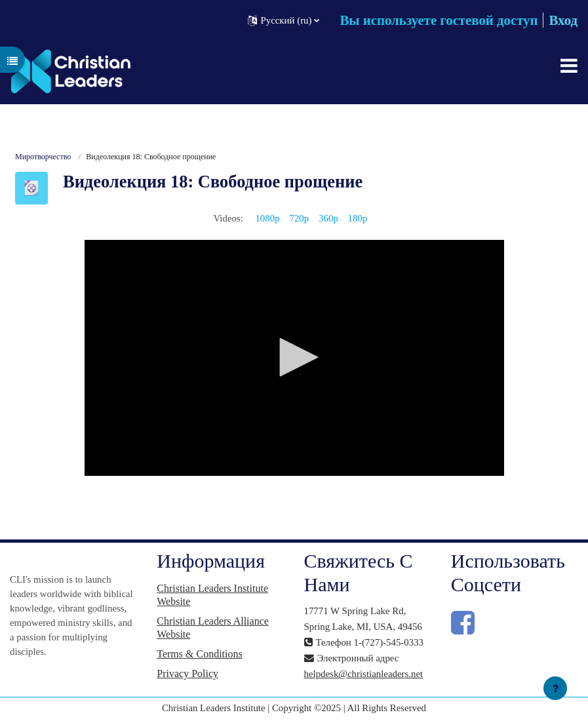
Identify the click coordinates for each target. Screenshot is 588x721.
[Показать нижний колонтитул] (555, 688)
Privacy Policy (187, 673)
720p (299, 218)
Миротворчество (43, 157)
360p (328, 218)
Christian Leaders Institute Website (212, 595)
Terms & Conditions (199, 654)
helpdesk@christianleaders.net (364, 674)
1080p (267, 218)
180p (358, 218)
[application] (294, 358)
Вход (563, 20)
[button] (284, 20)
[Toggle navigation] (569, 66)
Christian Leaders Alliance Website (213, 628)
